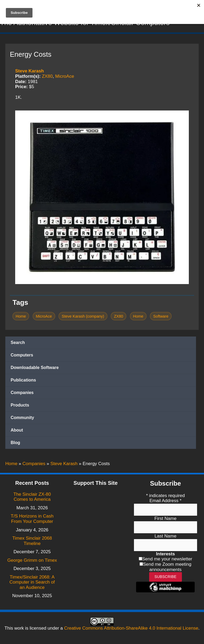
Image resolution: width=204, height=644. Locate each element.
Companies (22, 394)
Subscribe (166, 577)
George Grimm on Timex (32, 560)
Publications (23, 381)
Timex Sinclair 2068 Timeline (32, 541)
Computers (22, 356)
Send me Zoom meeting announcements (167, 567)
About (17, 431)
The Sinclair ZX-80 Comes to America (32, 497)
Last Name (165, 536)
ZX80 (47, 77)
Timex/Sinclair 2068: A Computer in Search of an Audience (32, 582)
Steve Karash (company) (83, 317)
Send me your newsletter (167, 559)
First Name (166, 518)
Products (20, 406)
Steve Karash (30, 72)
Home (21, 317)
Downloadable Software (35, 369)
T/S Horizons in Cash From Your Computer (32, 519)
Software (161, 317)
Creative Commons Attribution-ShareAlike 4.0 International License (131, 628)
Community (22, 419)
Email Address (165, 501)
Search (18, 344)
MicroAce (65, 77)
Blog (15, 444)
